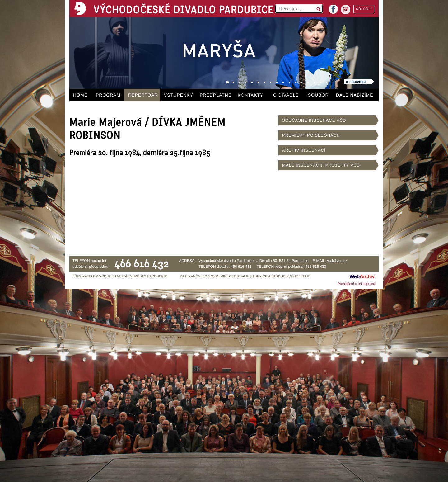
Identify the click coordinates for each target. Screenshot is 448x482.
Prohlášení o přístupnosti (357, 284)
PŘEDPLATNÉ (216, 95)
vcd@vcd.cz (337, 261)
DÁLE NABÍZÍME (355, 95)
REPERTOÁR (143, 95)
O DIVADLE (286, 95)
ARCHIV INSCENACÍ (304, 150)
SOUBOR (318, 95)
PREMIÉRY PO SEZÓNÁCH (311, 135)
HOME (80, 95)
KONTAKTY (250, 95)
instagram (346, 10)
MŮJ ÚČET (364, 9)
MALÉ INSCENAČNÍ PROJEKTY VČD (321, 165)
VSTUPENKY (179, 95)
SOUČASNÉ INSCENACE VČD (314, 120)
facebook (333, 7)
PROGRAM (108, 95)
